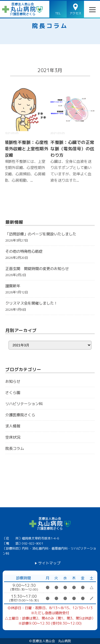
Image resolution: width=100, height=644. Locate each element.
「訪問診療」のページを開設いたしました (41, 234)
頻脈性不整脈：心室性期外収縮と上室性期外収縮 (26, 149)
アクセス (75, 13)
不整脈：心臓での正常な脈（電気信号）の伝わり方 (72, 149)
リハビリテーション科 (24, 404)
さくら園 (13, 392)
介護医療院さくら (20, 415)
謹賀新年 (13, 286)
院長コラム (50, 26)
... (32, 180)
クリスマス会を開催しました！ (31, 303)
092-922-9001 (33, 543)
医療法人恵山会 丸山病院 (52, 641)
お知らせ (13, 381)
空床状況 (13, 437)
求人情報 (13, 426)
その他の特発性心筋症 (24, 251)
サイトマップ (49, 563)
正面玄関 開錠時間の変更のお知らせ (37, 269)
